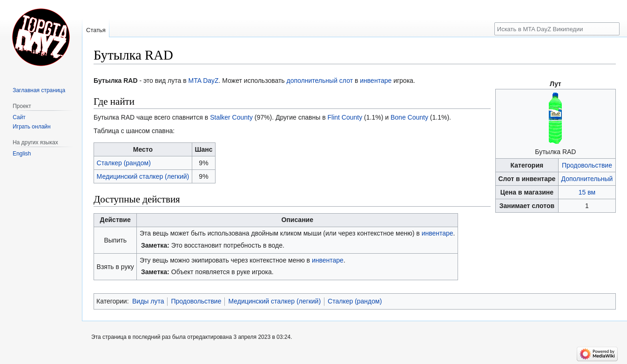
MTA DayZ (204, 81)
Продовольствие (587, 165)
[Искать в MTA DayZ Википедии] (557, 29)
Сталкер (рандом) (124, 163)
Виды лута (148, 301)
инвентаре (376, 81)
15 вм (587, 192)
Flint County (345, 117)
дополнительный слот (320, 81)
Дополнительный (587, 179)
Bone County (409, 117)
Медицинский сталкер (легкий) (143, 176)
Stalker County (231, 117)
